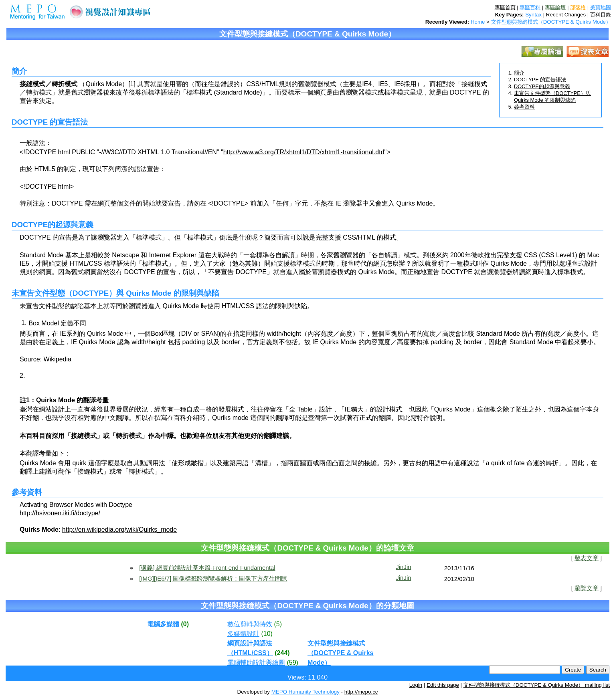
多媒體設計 (243, 634)
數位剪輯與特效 (250, 624)
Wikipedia (58, 359)
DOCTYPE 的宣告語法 (540, 80)
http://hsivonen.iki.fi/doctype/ (60, 513)
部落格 (578, 7)
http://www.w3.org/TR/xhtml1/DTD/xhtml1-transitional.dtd (304, 152)
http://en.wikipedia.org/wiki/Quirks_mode (119, 530)
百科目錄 (601, 15)
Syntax (533, 15)
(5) (278, 624)
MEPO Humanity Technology (305, 692)
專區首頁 (505, 7)
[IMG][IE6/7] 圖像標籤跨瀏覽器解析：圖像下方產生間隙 (213, 578)
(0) (185, 624)
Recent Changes (566, 15)
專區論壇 (555, 7)
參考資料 (524, 107)
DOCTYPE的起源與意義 (542, 86)
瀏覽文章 (587, 588)
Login (416, 685)
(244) (282, 653)
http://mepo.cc (361, 692)
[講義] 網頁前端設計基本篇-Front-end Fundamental (207, 568)
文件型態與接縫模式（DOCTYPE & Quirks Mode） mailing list (537, 685)
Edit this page (443, 685)
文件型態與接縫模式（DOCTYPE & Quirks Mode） (551, 22)
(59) (292, 663)
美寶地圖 (601, 7)
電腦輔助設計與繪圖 (256, 663)
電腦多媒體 (163, 624)
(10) (267, 634)
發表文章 (587, 558)
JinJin (403, 567)
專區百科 (530, 7)
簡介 (519, 73)
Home (478, 22)
